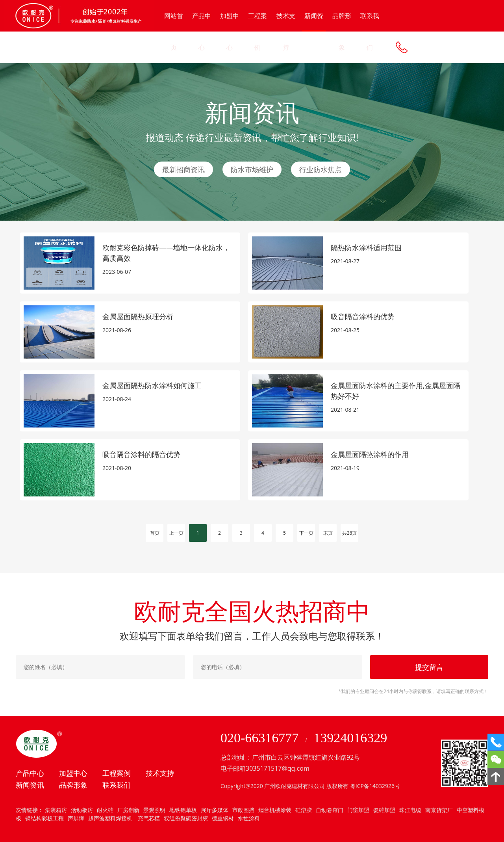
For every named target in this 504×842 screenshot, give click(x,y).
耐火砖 (105, 810)
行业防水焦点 (321, 169)
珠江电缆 (410, 810)
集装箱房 (56, 810)
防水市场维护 (252, 169)
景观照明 (154, 810)
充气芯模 (148, 818)
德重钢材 (223, 818)
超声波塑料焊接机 (110, 818)
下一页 (306, 533)
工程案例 (258, 32)
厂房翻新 (128, 810)
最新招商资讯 (183, 169)
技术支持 (286, 32)
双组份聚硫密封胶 (186, 818)
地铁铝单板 (183, 810)
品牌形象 (342, 32)
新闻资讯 (314, 21)
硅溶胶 (304, 810)
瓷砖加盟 (384, 810)
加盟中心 (230, 32)
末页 (328, 533)
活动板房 (82, 810)
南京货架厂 (439, 810)
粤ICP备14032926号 (375, 786)
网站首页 (174, 32)
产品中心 (202, 32)
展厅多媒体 (215, 810)
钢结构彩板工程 (44, 818)
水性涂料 (249, 818)
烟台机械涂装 (275, 810)
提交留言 (429, 667)
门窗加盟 (358, 810)
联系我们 (370, 32)
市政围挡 (243, 810)
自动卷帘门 (330, 810)
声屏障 (76, 818)
